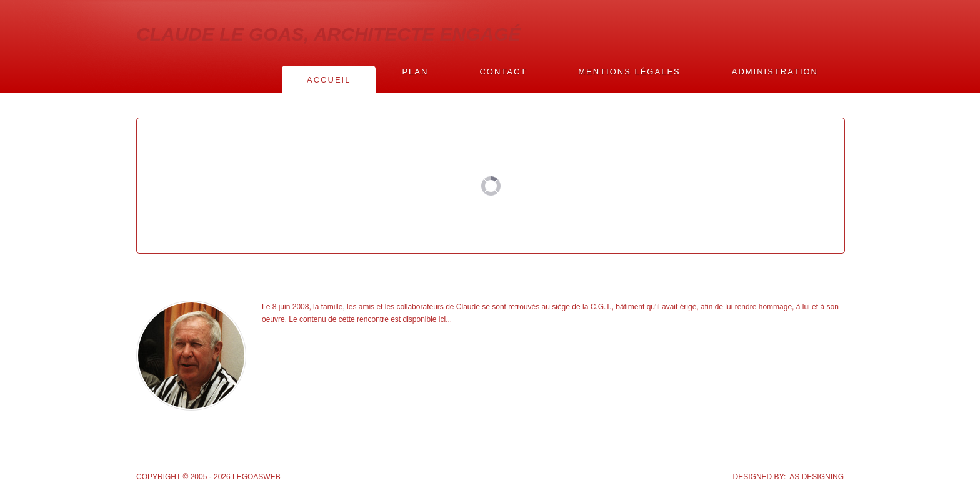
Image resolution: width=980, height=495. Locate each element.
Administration (775, 72)
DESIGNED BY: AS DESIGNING (788, 477)
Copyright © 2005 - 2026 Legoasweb (208, 477)
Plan (415, 72)
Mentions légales (629, 72)
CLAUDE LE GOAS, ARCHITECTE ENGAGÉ (329, 34)
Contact (503, 72)
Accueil (329, 80)
